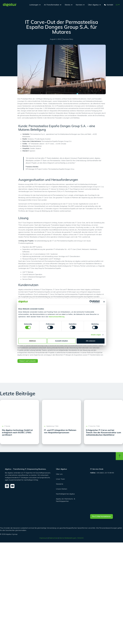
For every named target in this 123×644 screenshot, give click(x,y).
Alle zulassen (90, 341)
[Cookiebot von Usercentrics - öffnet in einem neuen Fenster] (91, 302)
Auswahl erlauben (61, 341)
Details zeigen (96, 335)
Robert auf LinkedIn (28, 361)
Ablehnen (32, 341)
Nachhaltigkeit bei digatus (65, 494)
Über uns (59, 474)
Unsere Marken (62, 489)
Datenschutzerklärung (57, 317)
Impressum (44, 538)
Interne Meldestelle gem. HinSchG (71, 538)
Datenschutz (53, 538)
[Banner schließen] (104, 302)
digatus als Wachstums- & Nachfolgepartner (66, 500)
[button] (118, 5)
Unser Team (60, 479)
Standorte (60, 484)
